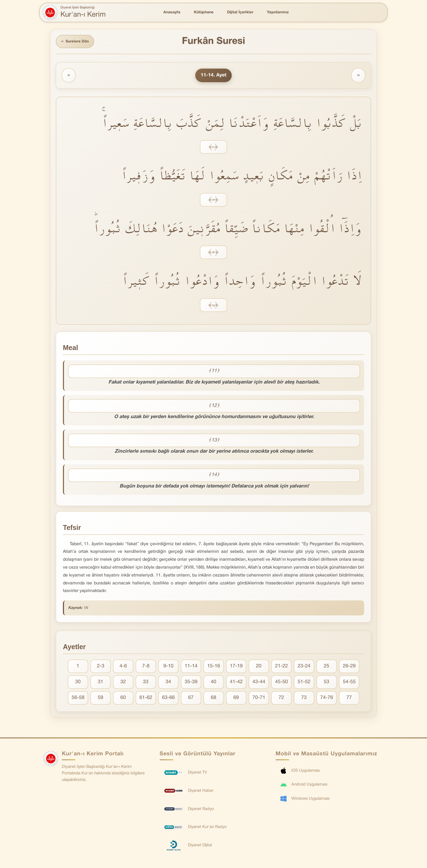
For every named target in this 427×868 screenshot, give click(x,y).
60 (123, 698)
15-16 (214, 667)
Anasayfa (172, 12)
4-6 (123, 667)
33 (146, 683)
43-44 (259, 683)
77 (349, 698)
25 (327, 667)
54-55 (349, 683)
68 (213, 698)
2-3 (101, 667)
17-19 (236, 667)
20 (259, 667)
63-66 (168, 698)
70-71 (259, 698)
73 (304, 698)
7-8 (146, 667)
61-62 (146, 698)
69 (236, 698)
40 (213, 683)
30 (78, 683)
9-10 (168, 667)
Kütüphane (204, 12)
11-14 (191, 667)
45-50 (281, 683)
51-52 (304, 683)
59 (100, 698)
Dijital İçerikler (240, 12)
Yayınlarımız (278, 12)
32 (123, 683)
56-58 (78, 698)
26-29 (349, 667)
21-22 (281, 667)
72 (281, 698)
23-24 (304, 667)
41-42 (236, 683)
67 (191, 698)
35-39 (191, 683)
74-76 (327, 698)
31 (100, 683)
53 (327, 683)
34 (168, 683)
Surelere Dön (76, 42)
